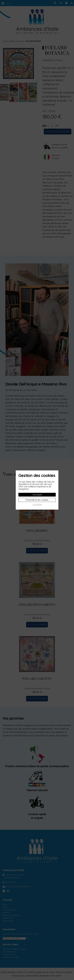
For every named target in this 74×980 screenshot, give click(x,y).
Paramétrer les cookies (37, 500)
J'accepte (37, 495)
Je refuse (37, 504)
